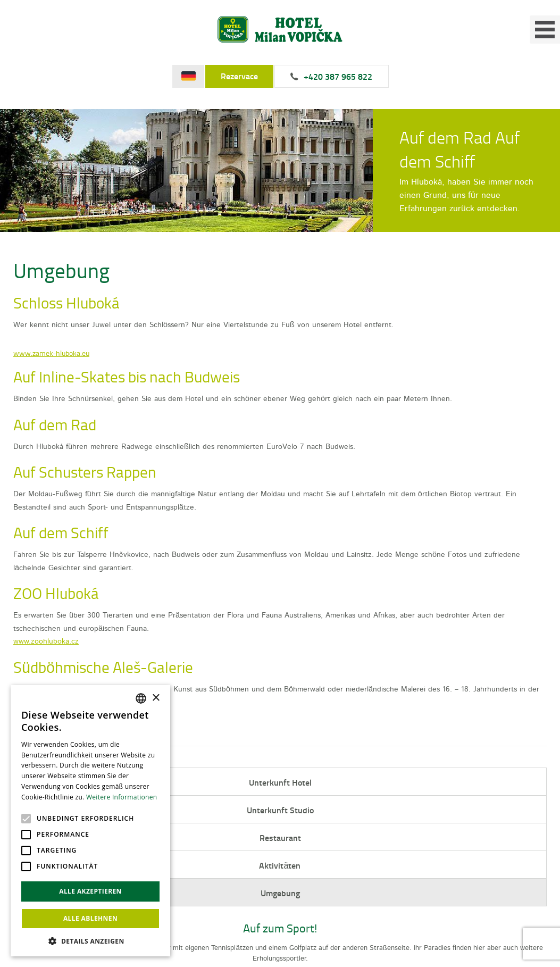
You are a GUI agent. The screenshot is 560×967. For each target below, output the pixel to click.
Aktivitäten (280, 865)
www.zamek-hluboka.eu (51, 353)
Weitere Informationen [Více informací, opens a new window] (122, 797)
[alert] (90, 821)
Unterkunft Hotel (280, 782)
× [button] (156, 698)
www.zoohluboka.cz (46, 641)
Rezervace (239, 76)
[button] (90, 941)
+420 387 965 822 (338, 77)
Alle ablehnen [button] (90, 918)
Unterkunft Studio (280, 810)
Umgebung (280, 893)
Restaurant (280, 837)
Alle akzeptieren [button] (90, 891)
